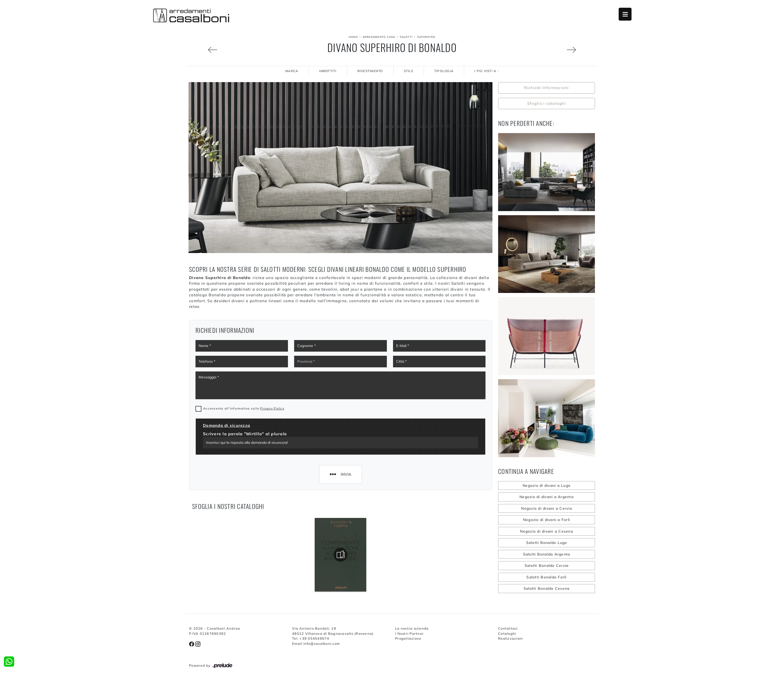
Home (353, 37)
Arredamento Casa (379, 37)
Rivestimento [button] (370, 71)
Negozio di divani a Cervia (547, 508)
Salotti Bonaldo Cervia (547, 566)
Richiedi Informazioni (546, 88)
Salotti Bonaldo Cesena (547, 588)
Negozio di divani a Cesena (547, 531)
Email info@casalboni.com (316, 644)
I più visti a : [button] (487, 71)
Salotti (406, 37)
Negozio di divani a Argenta (547, 497)
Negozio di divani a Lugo (547, 485)
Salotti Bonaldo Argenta (547, 554)
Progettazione (408, 638)
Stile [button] (409, 71)
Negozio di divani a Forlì (547, 520)
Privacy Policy (272, 408)
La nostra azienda (412, 628)
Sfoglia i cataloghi (547, 103)
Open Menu (625, 14)
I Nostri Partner (409, 633)
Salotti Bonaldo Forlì (546, 577)
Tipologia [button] (444, 71)
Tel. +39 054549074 (311, 638)
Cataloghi (507, 633)
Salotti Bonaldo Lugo (547, 543)
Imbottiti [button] (328, 71)
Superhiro (426, 37)
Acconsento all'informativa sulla (244, 408)
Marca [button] (292, 71)
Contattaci (508, 628)
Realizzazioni (510, 638)
